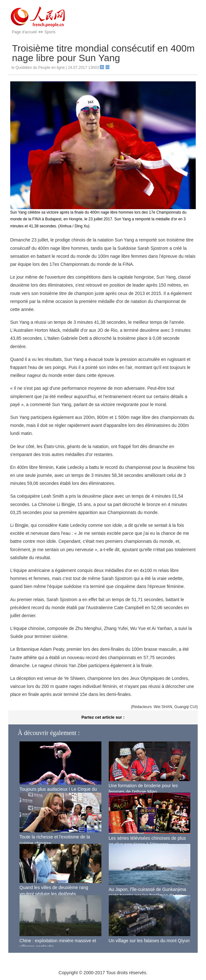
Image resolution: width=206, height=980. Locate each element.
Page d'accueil (24, 32)
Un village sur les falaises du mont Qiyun (149, 941)
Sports (50, 32)
